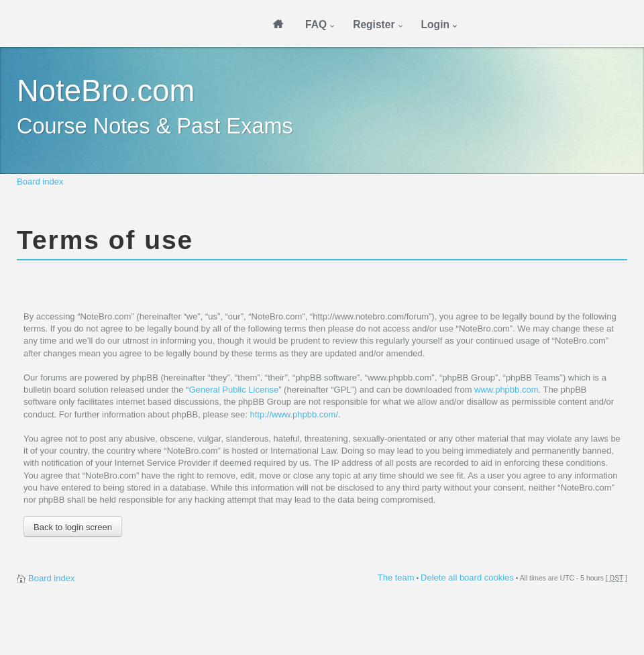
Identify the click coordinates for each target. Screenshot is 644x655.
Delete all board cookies (467, 577)
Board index (40, 182)
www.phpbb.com (506, 390)
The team (396, 577)
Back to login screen (73, 527)
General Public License (233, 390)
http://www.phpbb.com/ (294, 414)
